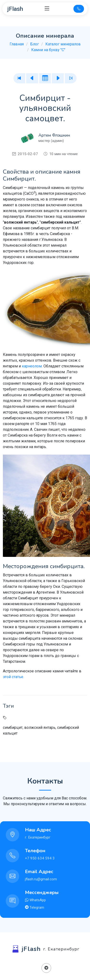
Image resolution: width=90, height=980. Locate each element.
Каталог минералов (63, 44)
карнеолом (32, 366)
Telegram (36, 907)
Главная (17, 44)
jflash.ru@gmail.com (41, 879)
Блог (35, 44)
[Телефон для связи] (79, 9)
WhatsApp (37, 900)
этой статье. (13, 677)
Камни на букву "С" (48, 50)
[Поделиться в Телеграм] (46, 968)
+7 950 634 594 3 (40, 858)
